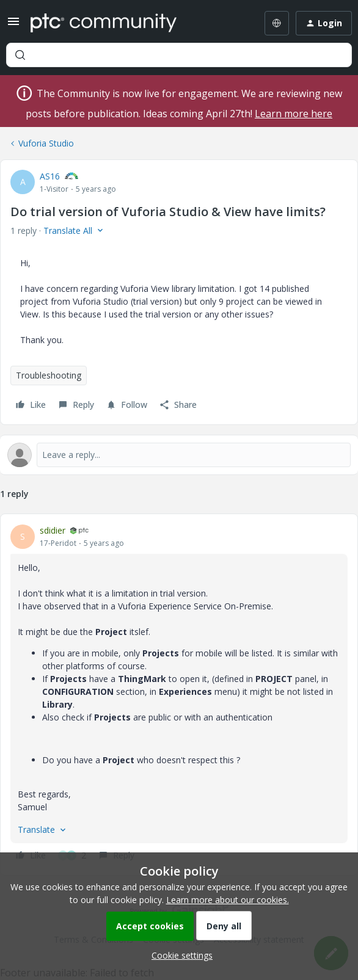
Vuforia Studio (46, 143)
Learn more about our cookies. (228, 900)
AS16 (50, 176)
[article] (179, 695)
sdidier (53, 530)
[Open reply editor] (179, 455)
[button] (13, 25)
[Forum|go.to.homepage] (104, 23)
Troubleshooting (49, 375)
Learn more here (294, 114)
